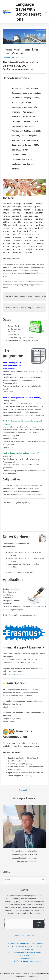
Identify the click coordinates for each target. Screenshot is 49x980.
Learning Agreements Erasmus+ (20, 670)
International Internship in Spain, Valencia (27, 939)
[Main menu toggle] (46, 12)
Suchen (38, 919)
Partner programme (22, 931)
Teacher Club (9, 58)
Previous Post (25, 785)
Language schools (27, 953)
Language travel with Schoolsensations (28, 12)
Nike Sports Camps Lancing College (27, 956)
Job (33, 931)
